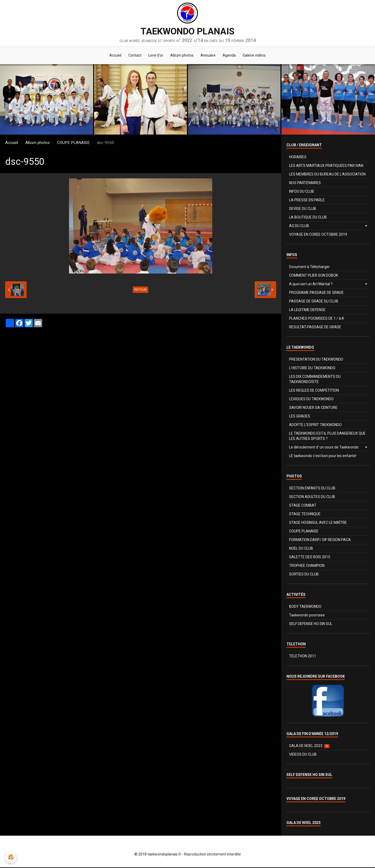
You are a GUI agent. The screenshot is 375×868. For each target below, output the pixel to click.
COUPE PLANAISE (73, 143)
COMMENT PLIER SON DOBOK (314, 276)
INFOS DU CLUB (302, 192)
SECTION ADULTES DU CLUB (312, 497)
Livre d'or (155, 56)
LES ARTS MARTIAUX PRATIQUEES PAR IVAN (326, 166)
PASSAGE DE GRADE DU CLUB (314, 302)
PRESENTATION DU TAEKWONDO (316, 360)
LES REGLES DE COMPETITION (314, 391)
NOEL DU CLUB (301, 549)
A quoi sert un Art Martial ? (311, 285)
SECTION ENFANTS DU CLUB (312, 489)
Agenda (231, 56)
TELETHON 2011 (303, 657)
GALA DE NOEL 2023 (309, 747)
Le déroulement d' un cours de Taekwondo (324, 448)
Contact (133, 56)
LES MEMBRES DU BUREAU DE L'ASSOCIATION (327, 175)
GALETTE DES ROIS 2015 (310, 558)
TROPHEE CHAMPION (307, 566)
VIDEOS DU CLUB (303, 755)
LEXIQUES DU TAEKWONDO (311, 400)
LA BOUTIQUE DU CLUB (308, 218)
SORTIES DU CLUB (304, 575)
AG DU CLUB (299, 227)
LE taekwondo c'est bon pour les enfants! (323, 457)
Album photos (182, 56)
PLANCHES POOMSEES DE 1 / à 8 (316, 319)
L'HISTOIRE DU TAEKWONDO (312, 369)
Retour (140, 290)
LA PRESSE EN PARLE (307, 201)
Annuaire (209, 56)
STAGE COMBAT (303, 506)
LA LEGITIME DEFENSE (307, 311)
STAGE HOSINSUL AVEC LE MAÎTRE (318, 523)
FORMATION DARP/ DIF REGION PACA (320, 541)
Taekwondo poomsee (307, 616)
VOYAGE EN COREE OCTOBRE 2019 (318, 235)
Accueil (113, 56)
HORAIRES (298, 158)
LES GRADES (300, 417)
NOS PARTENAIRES (305, 184)
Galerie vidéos (257, 56)
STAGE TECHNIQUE (305, 515)
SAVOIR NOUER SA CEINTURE (313, 408)
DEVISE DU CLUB (303, 209)
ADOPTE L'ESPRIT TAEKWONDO (315, 426)
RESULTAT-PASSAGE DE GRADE (315, 328)
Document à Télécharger (309, 268)
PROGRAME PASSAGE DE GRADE (316, 293)
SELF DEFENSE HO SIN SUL (311, 624)
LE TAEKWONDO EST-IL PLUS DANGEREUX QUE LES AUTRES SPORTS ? (327, 437)
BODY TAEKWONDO (305, 607)
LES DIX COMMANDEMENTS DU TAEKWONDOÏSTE (315, 380)
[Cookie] (11, 857)
